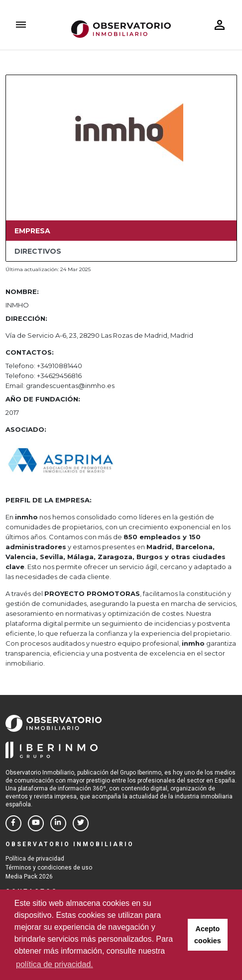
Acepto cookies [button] (208, 935)
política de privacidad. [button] (55, 964)
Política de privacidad (35, 859)
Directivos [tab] (38, 251)
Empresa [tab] (32, 231)
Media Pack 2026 (29, 877)
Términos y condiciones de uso (49, 868)
